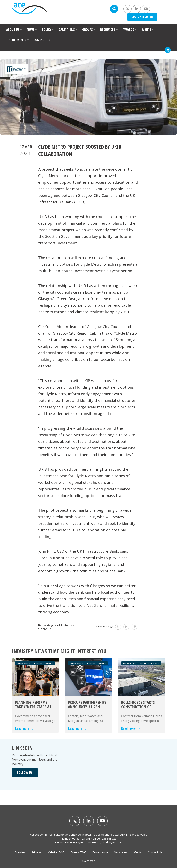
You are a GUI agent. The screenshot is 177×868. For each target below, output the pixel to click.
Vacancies (121, 852)
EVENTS (146, 30)
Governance (100, 852)
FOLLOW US (25, 773)
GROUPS (88, 30)
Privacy (36, 852)
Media (138, 852)
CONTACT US (42, 40)
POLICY (47, 30)
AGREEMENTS (17, 40)
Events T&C (78, 852)
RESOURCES (108, 30)
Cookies (20, 852)
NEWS (31, 30)
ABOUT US (13, 30)
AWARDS (128, 30)
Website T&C (56, 852)
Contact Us (155, 852)
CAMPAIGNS (67, 30)
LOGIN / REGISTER (142, 17)
